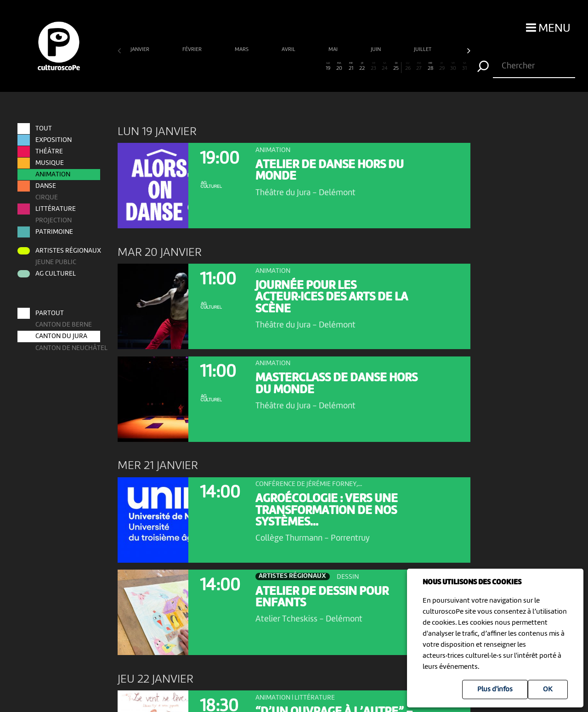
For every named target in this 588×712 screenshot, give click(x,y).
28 (431, 67)
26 (408, 67)
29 (442, 67)
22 (362, 67)
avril (289, 50)
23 (374, 67)
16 (294, 67)
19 (328, 67)
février (193, 50)
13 (260, 67)
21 (351, 67)
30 (453, 67)
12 (248, 67)
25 (396, 67)
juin (376, 50)
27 (419, 67)
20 (339, 67)
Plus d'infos (495, 689)
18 (317, 67)
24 (385, 67)
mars (242, 50)
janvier (141, 50)
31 (465, 67)
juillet (423, 50)
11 (237, 67)
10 (226, 67)
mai (334, 50)
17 (305, 67)
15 (283, 67)
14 (271, 67)
